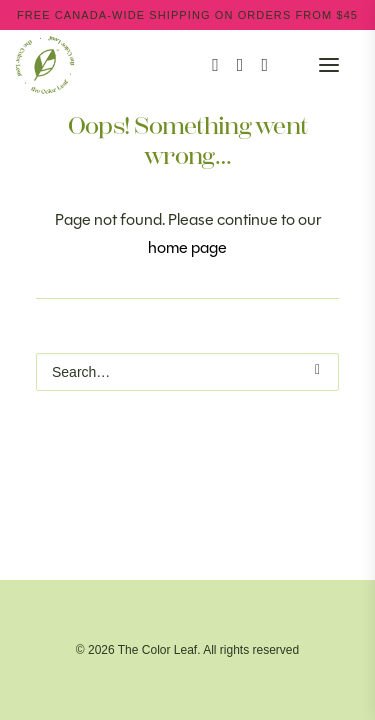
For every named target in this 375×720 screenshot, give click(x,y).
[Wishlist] (255, 65)
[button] (329, 65)
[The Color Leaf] (187, 65)
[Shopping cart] (277, 65)
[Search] (206, 65)
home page (187, 247)
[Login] (231, 65)
